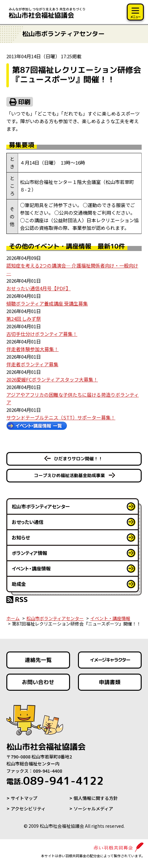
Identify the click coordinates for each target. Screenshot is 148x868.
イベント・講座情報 (31, 568)
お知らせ (21, 537)
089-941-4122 (55, 781)
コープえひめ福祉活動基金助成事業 (69, 475)
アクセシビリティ (28, 808)
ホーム (13, 618)
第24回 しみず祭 (24, 319)
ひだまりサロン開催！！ (78, 459)
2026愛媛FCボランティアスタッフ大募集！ (52, 379)
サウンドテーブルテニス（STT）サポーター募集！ (61, 417)
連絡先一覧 (38, 660)
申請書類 (110, 682)
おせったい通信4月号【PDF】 (39, 288)
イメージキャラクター (110, 660)
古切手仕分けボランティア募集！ (42, 334)
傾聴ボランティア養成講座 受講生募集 (47, 303)
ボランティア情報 (29, 553)
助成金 (19, 584)
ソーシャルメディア (93, 808)
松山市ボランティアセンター (41, 506)
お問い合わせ (38, 682)
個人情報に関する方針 (96, 798)
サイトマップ (24, 798)
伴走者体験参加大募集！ (32, 349)
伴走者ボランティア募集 (32, 364)
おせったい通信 (28, 522)
